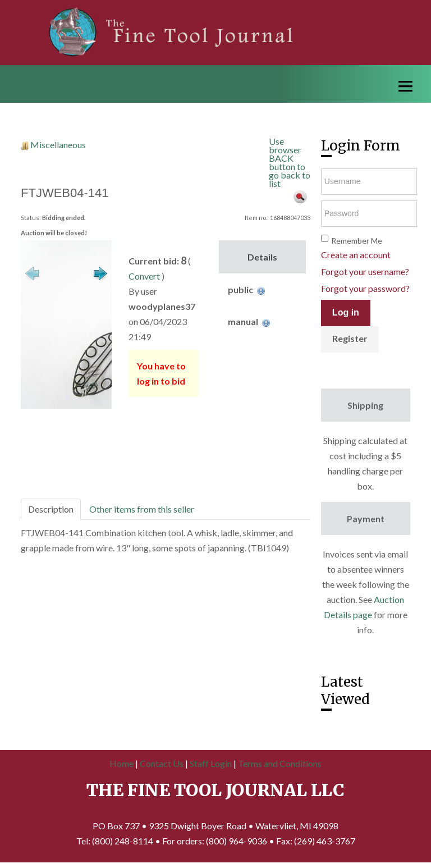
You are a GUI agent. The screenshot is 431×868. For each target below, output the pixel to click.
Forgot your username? (365, 271)
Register (350, 338)
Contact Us (162, 763)
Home (121, 763)
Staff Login (211, 763)
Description (51, 509)
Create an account (356, 255)
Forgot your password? (365, 288)
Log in (346, 312)
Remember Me (357, 241)
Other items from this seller (142, 509)
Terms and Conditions (280, 763)
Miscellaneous (58, 145)
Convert (144, 276)
